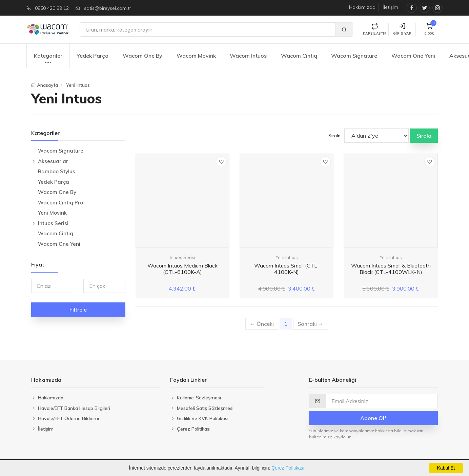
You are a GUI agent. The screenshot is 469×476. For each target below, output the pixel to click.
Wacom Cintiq (299, 56)
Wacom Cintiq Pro (60, 203)
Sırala (424, 136)
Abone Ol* (374, 418)
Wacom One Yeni (413, 56)
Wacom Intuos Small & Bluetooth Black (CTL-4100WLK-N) (391, 269)
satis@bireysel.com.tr (108, 8)
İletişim (390, 7)
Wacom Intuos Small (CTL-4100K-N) (287, 269)
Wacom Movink (196, 56)
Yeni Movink (52, 213)
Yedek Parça (93, 56)
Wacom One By (142, 56)
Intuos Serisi (53, 223)
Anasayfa (47, 85)
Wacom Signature (354, 56)
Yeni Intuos (78, 85)
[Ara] (208, 29)
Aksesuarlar (53, 161)
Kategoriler (48, 59)
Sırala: (335, 136)
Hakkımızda (362, 7)
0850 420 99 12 (52, 8)
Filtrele (78, 310)
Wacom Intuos (248, 56)
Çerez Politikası (288, 468)
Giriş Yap (402, 29)
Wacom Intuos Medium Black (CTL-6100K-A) (182, 269)
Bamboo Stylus (57, 171)
